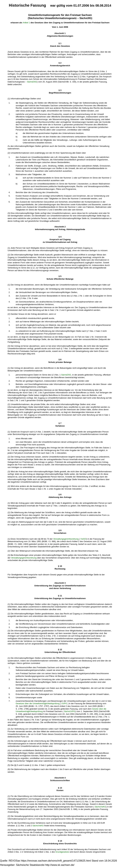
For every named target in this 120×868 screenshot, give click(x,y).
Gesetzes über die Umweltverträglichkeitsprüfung (38, 703)
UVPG (64, 703)
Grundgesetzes (62, 852)
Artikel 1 (26, 23)
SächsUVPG (70, 711)
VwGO (83, 539)
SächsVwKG (100, 807)
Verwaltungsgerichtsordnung (66, 539)
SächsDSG (32, 82)
